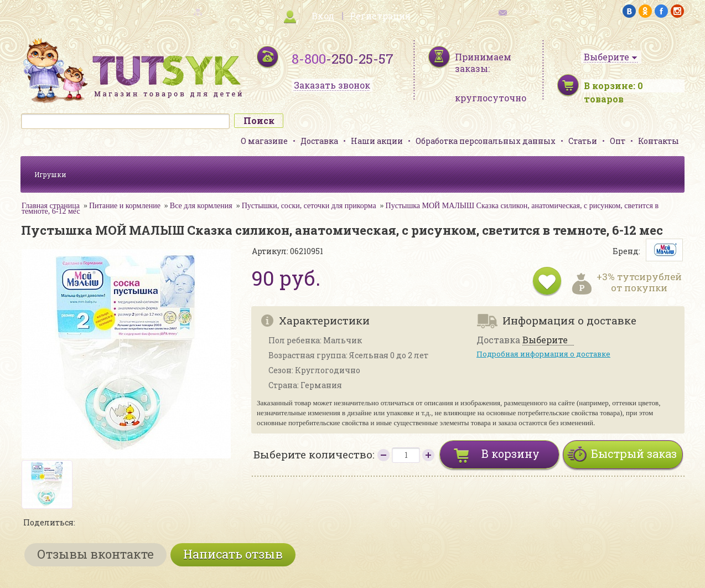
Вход (323, 16)
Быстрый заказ (634, 453)
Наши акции (377, 141)
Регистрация (380, 16)
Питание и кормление (125, 206)
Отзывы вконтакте (95, 554)
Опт (618, 141)
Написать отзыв (233, 554)
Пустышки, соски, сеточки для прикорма (309, 206)
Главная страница (51, 206)
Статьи (583, 141)
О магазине (264, 141)
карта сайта (172, 11)
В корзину (510, 453)
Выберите (545, 340)
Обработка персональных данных (486, 141)
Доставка (319, 141)
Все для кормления (201, 206)
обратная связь (533, 11)
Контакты (659, 141)
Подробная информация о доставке (543, 354)
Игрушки (50, 174)
